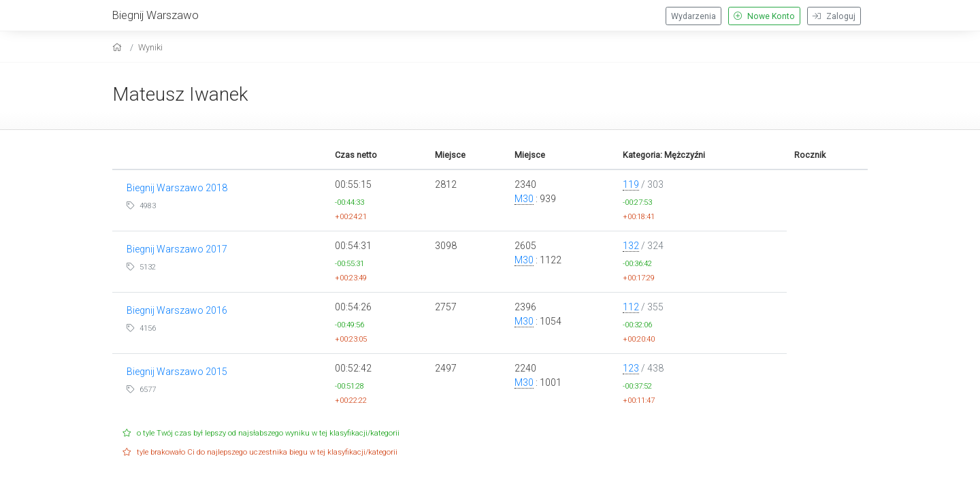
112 (631, 307)
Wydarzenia (693, 16)
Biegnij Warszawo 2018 (177, 188)
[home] (119, 47)
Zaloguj (834, 16)
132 (631, 246)
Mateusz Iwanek (180, 94)
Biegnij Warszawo (156, 15)
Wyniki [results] (150, 47)
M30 (524, 199)
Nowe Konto (764, 16)
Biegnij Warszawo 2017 (177, 249)
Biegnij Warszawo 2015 (177, 372)
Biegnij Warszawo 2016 (177, 310)
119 (631, 184)
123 (631, 368)
